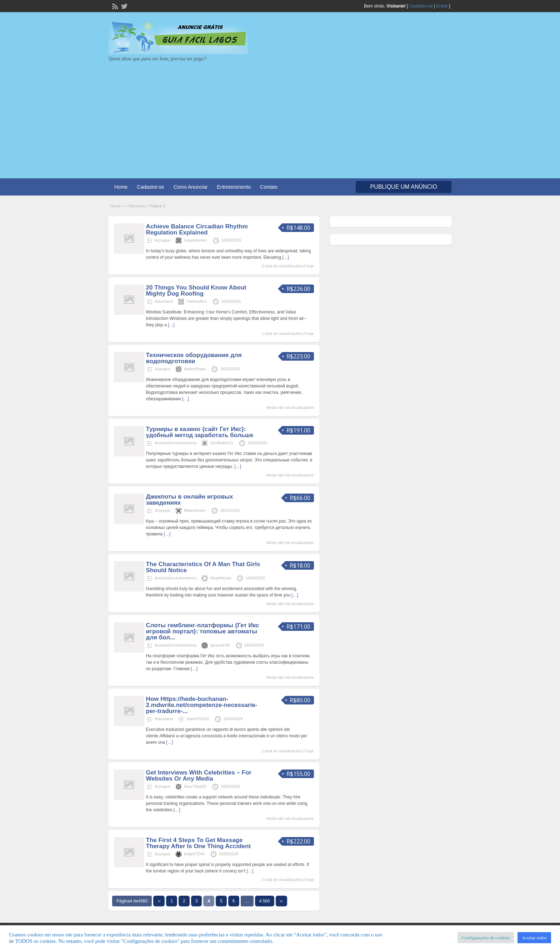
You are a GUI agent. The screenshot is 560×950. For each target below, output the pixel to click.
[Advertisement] (280, 116)
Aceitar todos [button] (534, 938)
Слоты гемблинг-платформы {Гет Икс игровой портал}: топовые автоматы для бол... (203, 631)
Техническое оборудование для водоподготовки (194, 358)
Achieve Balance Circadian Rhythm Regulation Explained (197, 229)
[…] (286, 257)
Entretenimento (234, 187)
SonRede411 (221, 443)
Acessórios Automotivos (176, 443)
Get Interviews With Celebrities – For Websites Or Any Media (199, 776)
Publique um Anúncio (404, 187)
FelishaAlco (197, 301)
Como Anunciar (191, 187)
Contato (269, 187)
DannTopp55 (195, 786)
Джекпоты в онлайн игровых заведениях (190, 500)
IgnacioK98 (220, 645)
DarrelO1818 (198, 719)
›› (281, 901)
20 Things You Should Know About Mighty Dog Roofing (196, 291)
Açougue (163, 240)
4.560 (265, 901)
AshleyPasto (195, 369)
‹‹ (159, 901)
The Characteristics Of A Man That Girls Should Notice (203, 567)
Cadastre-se (421, 6)
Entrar (442, 6)
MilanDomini (195, 510)
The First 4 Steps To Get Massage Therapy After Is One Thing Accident (198, 843)
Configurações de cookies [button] (486, 938)
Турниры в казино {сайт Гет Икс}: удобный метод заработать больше (200, 432)
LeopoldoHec (196, 240)
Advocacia (164, 301)
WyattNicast (221, 578)
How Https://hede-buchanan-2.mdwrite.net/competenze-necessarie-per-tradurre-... (202, 705)
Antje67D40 (194, 854)
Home (121, 187)
